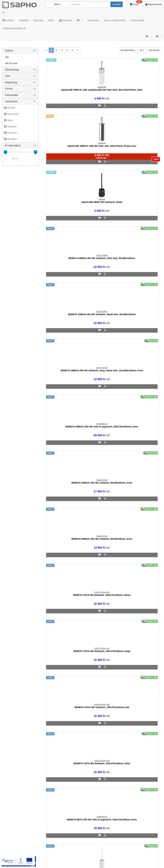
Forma (9, 89)
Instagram (115, 855)
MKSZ (47, 855)
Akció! (51, 20)
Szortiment (11, 101)
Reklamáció (93, 20)
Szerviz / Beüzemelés (115, 20)
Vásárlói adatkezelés (93, 855)
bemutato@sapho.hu (100, 775)
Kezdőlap (24, 20)
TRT (37, 855)
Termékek (8, 20)
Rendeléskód (128, 50)
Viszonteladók (137, 20)
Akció (10, 120)
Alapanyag (11, 82)
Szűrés (9, 51)
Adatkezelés (72, 855)
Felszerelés (12, 95)
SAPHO (11, 108)
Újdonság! (38, 20)
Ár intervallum (13, 146)
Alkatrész (12, 127)
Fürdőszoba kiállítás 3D (14, 28)
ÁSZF (58, 855)
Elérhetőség (12, 70)
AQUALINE (13, 114)
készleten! (66, 20)
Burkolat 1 (12, 133)
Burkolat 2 (12, 139)
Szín (8, 76)
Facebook (134, 855)
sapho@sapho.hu (17, 775)
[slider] (5, 152)
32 (142, 50)
